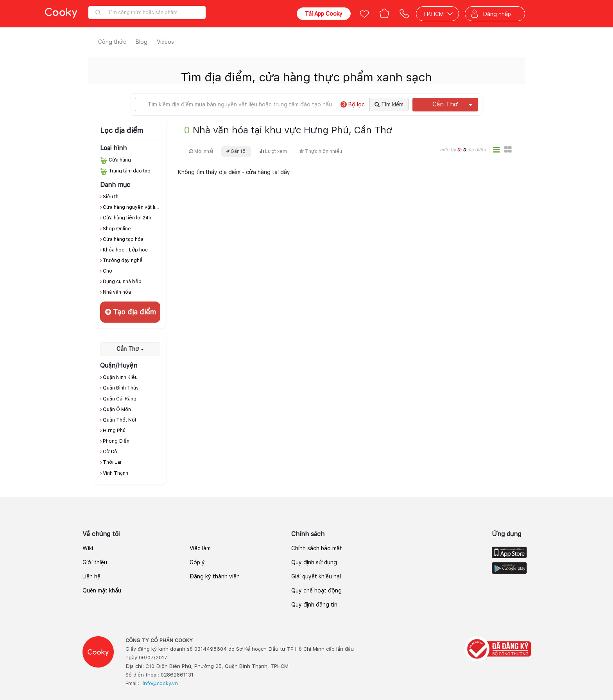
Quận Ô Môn (117, 409)
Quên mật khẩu (102, 591)
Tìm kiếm (389, 104)
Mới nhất (201, 151)
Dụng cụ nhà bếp (122, 282)
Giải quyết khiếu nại (316, 576)
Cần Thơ (452, 104)
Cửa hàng (120, 160)
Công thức (112, 42)
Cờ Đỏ (110, 452)
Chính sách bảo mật (317, 548)
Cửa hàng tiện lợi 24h (127, 218)
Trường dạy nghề (123, 260)
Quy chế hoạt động (316, 591)
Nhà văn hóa (117, 292)
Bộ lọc (353, 104)
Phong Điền (116, 441)
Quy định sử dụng (314, 562)
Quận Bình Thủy (121, 388)
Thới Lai (112, 462)
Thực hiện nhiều (321, 151)
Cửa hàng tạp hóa (123, 239)
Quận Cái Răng (120, 399)
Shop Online (117, 229)
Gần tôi (236, 151)
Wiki (88, 548)
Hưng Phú (114, 431)
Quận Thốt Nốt (120, 420)
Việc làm (200, 548)
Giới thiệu (95, 562)
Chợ (108, 271)
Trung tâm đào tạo (130, 171)
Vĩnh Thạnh (116, 473)
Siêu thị (111, 197)
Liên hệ (91, 576)
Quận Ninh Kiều (120, 377)
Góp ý (197, 562)
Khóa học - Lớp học (125, 250)
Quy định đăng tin (314, 605)
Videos (165, 42)
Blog (142, 42)
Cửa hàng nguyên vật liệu (132, 207)
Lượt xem (273, 151)
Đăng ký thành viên (215, 576)
